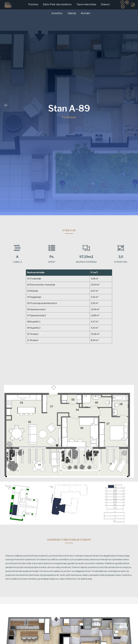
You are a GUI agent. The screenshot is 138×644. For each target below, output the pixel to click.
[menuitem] (33, 4)
